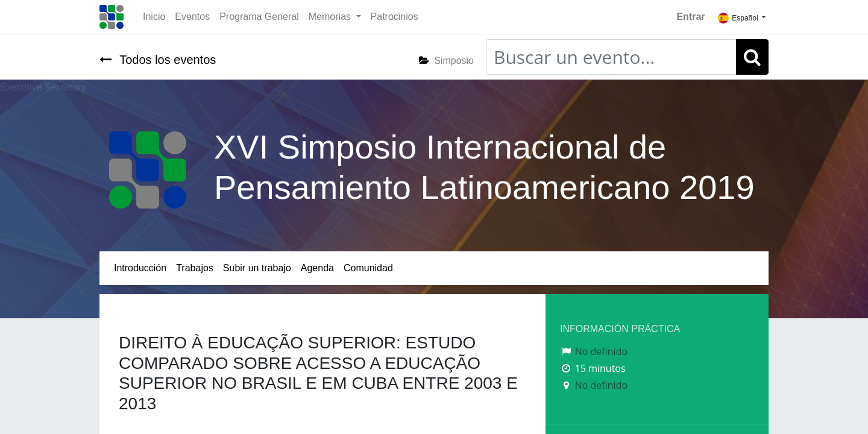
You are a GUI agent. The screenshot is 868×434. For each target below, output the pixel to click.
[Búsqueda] (752, 57)
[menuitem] (154, 17)
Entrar (690, 17)
